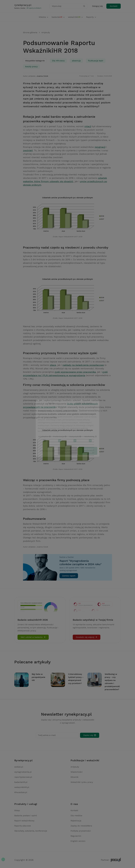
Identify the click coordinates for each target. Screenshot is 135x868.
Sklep (17, 810)
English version (78, 841)
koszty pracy (31, 66)
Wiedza (44, 17)
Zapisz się (90, 735)
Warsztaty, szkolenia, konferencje (31, 831)
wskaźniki (76, 17)
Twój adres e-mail (47, 735)
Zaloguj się (97, 6)
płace (53, 365)
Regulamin (76, 836)
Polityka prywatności (81, 831)
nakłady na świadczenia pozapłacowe (83, 365)
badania (58, 17)
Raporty (91, 17)
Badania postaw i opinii (26, 816)
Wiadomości (77, 772)
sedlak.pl (19, 767)
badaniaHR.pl (21, 782)
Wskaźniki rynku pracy (82, 782)
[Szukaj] (84, 6)
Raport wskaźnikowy (24, 821)
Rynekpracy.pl (23, 760)
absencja (76, 61)
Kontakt (114, 6)
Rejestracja (76, 821)
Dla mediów (76, 816)
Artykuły (46, 32)
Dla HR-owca (58, 61)
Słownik (74, 777)
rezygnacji (100, 147)
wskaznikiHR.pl (22, 787)
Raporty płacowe (23, 826)
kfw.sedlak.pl (21, 792)
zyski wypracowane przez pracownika (75, 372)
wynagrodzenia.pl (23, 772)
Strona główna (30, 32)
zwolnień (28, 150)
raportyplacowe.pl (23, 777)
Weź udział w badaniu (33, 637)
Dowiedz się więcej (87, 637)
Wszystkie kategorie (35, 61)
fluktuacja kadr (96, 61)
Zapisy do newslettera (81, 826)
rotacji (88, 126)
